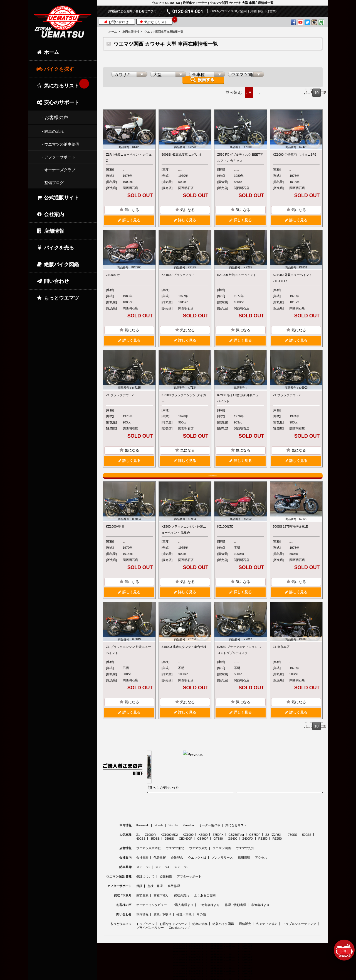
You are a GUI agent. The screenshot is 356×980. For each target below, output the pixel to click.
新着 (201, 89)
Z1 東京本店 (281, 666)
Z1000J (128, 293)
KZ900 (183, 413)
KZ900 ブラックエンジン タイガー (184, 401)
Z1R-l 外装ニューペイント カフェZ (129, 155)
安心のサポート (58, 102)
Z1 (124, 413)
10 (302, 90)
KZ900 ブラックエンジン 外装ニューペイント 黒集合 (184, 543)
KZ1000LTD (225, 540)
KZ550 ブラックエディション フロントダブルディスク (239, 669)
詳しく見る (129, 223)
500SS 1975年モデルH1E (290, 540)
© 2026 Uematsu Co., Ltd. (213, 977)
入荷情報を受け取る (213, 482)
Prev (262, 90)
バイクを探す (55, 69)
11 (310, 90)
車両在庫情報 (131, 32)
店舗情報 (50, 231)
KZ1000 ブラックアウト (178, 278)
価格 (221, 89)
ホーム (113, 32)
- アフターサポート (59, 157)
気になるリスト (156, 22)
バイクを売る (55, 248)
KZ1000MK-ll (115, 540)
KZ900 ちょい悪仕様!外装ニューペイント (239, 401)
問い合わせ (53, 281)
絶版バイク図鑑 (58, 264)
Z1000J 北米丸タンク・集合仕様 (184, 666)
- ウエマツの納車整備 (60, 144)
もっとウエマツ (58, 298)
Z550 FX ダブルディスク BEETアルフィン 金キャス (240, 155)
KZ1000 (295, 166)
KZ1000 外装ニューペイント (237, 278)
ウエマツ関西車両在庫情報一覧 (164, 32)
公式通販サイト (58, 198)
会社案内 (50, 214)
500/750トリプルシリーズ (193, 170)
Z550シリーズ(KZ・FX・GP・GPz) (248, 170)
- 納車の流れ (53, 131)
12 (318, 90)
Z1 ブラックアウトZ (120, 398)
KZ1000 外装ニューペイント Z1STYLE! (292, 281)
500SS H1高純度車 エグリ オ (182, 151)
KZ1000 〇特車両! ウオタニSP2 (295, 151)
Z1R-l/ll (128, 166)
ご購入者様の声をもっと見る (235, 828)
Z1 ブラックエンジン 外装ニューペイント (128, 669)
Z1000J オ (113, 278)
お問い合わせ (116, 22)
